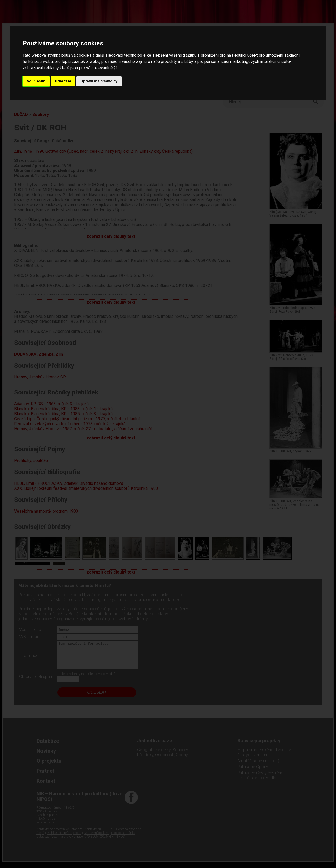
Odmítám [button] (63, 81)
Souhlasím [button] (36, 81)
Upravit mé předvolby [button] (99, 81)
